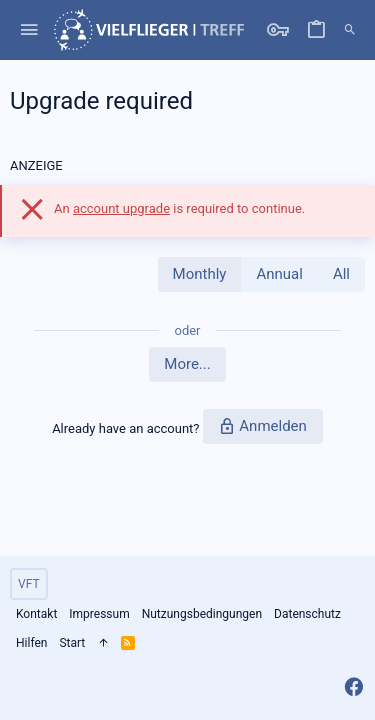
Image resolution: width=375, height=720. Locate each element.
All (341, 274)
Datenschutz (307, 614)
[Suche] (350, 30)
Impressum (99, 614)
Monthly (200, 274)
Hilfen (31, 643)
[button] (29, 30)
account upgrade (121, 208)
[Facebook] (354, 687)
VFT (29, 584)
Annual (279, 274)
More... (187, 364)
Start (72, 643)
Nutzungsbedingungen (202, 614)
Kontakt (36, 614)
